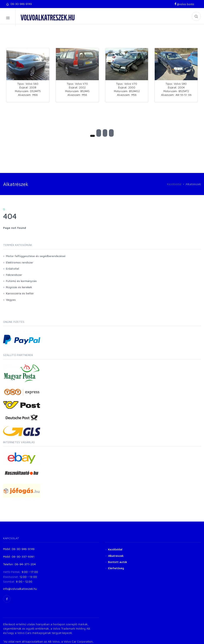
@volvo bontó (184, 4)
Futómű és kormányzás (21, 281)
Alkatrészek (116, 556)
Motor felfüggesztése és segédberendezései (36, 256)
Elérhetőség (116, 568)
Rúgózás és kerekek (19, 287)
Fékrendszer (14, 275)
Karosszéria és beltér (20, 293)
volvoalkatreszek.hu (48, 17)
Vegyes (11, 300)
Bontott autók (118, 562)
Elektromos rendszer (20, 262)
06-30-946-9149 (19, 4)
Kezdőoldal (174, 184)
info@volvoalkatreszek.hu (20, 589)
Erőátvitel (12, 269)
